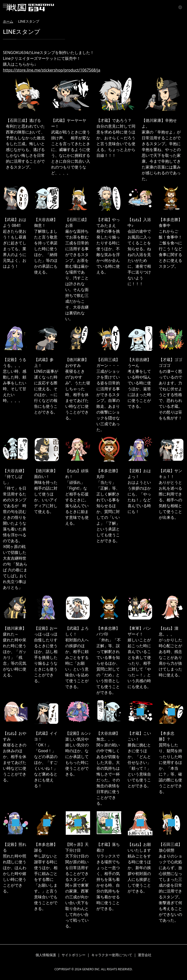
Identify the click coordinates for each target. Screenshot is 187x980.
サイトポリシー (74, 955)
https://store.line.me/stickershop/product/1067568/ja (52, 70)
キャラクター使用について (112, 955)
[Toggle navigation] (6, 6)
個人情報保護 (46, 955)
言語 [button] (179, 7)
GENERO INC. (91, 969)
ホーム (8, 21)
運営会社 (145, 955)
